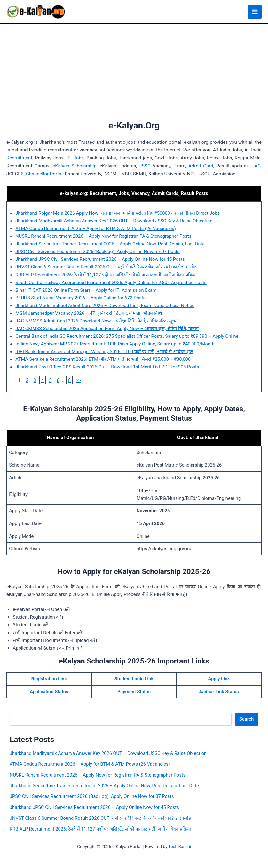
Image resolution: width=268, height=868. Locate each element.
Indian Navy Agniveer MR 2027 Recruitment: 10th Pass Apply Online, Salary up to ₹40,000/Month (115, 345)
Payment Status (134, 692)
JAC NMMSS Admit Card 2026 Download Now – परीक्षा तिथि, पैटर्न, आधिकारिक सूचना (97, 322)
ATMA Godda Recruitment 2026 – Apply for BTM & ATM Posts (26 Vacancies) (96, 229)
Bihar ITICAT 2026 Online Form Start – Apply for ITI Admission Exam (86, 291)
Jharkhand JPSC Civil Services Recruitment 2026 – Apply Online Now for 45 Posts (100, 260)
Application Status (49, 692)
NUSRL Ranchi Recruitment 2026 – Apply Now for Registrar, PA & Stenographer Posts (103, 237)
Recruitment (19, 159)
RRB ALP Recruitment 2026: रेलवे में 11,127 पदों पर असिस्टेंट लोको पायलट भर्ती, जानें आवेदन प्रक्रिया (106, 275)
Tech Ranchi (180, 847)
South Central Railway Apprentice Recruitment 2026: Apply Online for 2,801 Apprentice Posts (111, 283)
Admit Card (201, 167)
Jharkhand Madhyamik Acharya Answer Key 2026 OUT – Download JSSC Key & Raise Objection (114, 221)
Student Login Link (134, 679)
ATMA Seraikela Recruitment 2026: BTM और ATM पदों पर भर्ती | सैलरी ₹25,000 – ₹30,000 (103, 360)
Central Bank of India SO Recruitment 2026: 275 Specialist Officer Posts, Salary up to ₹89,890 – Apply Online (127, 337)
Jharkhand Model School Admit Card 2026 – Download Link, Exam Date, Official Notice (105, 306)
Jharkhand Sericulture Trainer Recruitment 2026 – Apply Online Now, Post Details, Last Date (110, 244)
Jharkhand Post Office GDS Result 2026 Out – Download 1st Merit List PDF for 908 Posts (107, 368)
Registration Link (49, 679)
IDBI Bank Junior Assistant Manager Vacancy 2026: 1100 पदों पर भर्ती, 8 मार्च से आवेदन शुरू (104, 352)
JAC (256, 167)
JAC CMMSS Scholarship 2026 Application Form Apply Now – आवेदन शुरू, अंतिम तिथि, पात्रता (107, 329)
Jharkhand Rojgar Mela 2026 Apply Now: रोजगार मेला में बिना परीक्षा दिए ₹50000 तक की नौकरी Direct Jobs (118, 214)
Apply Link (219, 679)
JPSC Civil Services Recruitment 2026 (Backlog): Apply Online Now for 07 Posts (98, 252)
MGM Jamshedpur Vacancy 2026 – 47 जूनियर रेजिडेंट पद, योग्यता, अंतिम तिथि (89, 314)
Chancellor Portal (44, 174)
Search (246, 720)
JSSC (145, 167)
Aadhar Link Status (219, 692)
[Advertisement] (134, 72)
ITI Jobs (74, 159)
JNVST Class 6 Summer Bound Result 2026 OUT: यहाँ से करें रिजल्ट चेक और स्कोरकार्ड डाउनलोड (106, 267)
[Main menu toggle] (255, 12)
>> (78, 381)
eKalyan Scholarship (75, 167)
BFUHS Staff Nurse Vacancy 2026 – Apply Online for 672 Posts (80, 298)
